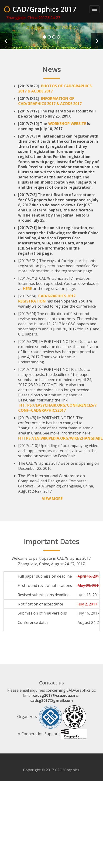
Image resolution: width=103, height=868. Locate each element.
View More (52, 499)
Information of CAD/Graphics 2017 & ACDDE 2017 (50, 101)
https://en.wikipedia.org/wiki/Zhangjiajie (60, 438)
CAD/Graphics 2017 (40, 9)
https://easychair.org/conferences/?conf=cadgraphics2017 (57, 408)
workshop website (67, 124)
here (27, 289)
